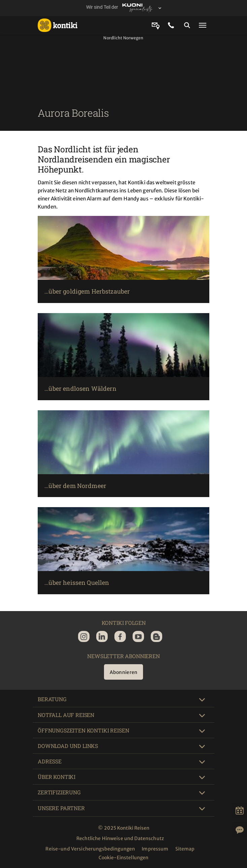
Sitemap (185, 849)
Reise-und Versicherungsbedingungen (90, 849)
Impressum (155, 849)
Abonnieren (124, 672)
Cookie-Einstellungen (124, 858)
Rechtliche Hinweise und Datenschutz (120, 838)
